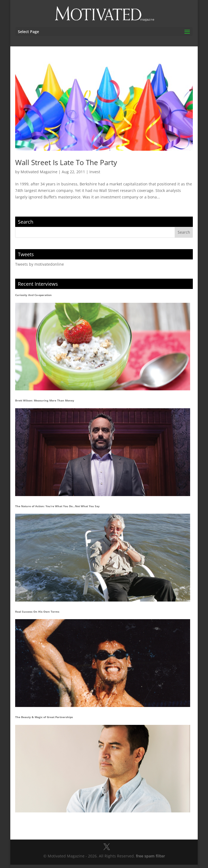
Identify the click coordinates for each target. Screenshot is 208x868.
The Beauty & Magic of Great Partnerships (44, 717)
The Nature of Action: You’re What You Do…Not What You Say (57, 506)
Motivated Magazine (39, 172)
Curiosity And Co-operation (33, 295)
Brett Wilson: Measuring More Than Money (45, 400)
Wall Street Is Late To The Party (66, 162)
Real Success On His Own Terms (37, 612)
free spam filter (150, 856)
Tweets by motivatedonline (40, 264)
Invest (95, 172)
